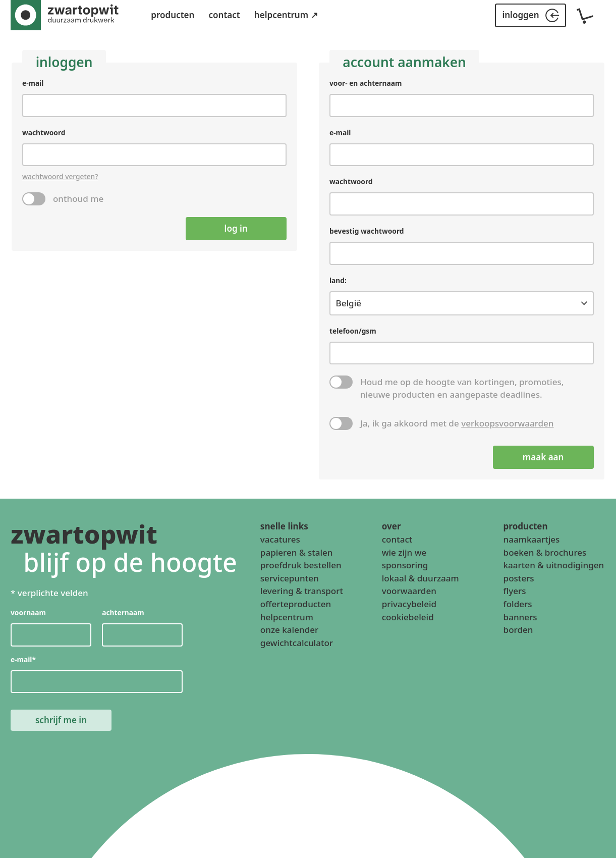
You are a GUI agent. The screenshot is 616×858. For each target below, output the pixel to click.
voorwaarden (409, 591)
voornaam (28, 613)
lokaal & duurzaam (421, 578)
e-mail (33, 83)
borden (518, 630)
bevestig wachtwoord (367, 231)
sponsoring (405, 566)
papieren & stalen (297, 552)
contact (224, 15)
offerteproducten (296, 604)
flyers (515, 591)
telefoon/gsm (353, 331)
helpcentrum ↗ (286, 15)
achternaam (123, 613)
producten (173, 15)
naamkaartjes (532, 539)
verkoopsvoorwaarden (507, 423)
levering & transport (302, 591)
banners (520, 617)
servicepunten (290, 578)
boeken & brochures (545, 552)
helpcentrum (287, 617)
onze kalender (289, 630)
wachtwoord (44, 132)
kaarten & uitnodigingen (554, 566)
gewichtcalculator (297, 643)
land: (338, 280)
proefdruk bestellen (301, 566)
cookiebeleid (408, 617)
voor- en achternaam (366, 83)
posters (519, 578)
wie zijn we (404, 552)
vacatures (280, 539)
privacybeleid (409, 604)
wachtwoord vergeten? (60, 176)
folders (518, 604)
